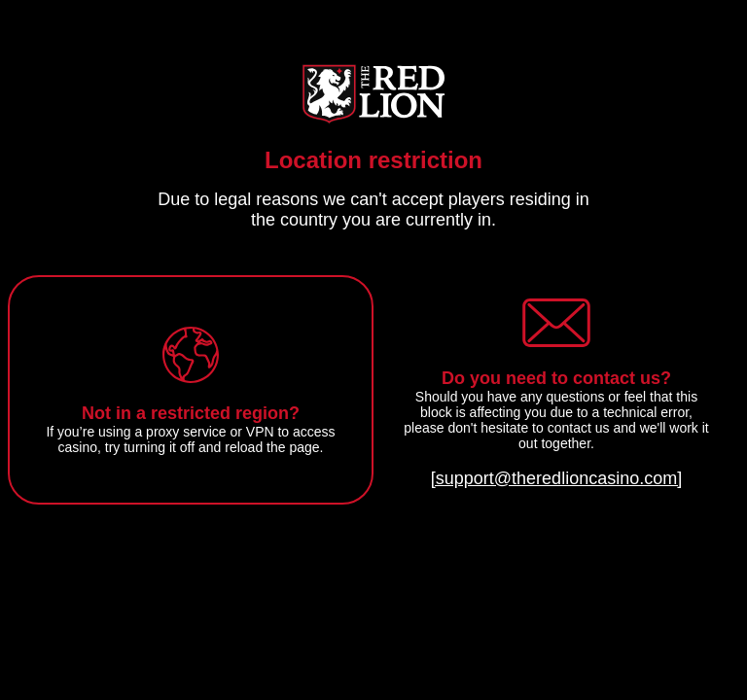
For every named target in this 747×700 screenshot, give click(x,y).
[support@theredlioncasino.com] (556, 478)
